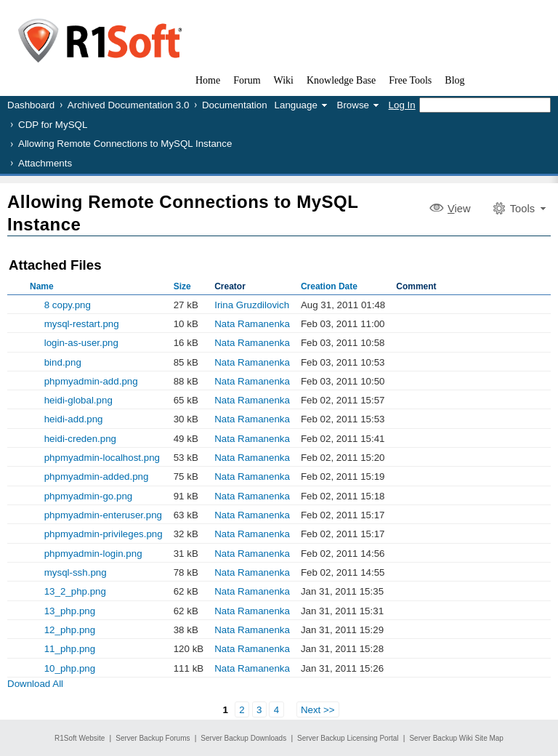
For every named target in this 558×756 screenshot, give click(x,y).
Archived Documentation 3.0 (128, 105)
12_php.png (70, 630)
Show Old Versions (13, 362)
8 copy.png (68, 305)
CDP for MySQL (53, 125)
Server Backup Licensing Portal (348, 738)
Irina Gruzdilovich (252, 305)
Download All (35, 684)
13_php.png (70, 611)
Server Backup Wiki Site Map (456, 738)
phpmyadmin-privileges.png (104, 534)
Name (42, 286)
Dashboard (31, 105)
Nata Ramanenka (252, 324)
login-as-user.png (81, 343)
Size (182, 286)
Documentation (235, 105)
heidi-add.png (74, 419)
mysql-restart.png (82, 324)
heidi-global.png (78, 400)
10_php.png (70, 668)
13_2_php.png (75, 591)
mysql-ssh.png (76, 572)
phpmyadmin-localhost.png (102, 458)
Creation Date (329, 286)
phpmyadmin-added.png (97, 476)
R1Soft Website (80, 738)
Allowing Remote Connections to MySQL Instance (125, 144)
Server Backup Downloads (243, 738)
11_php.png (70, 649)
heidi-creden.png (80, 439)
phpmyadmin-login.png (93, 554)
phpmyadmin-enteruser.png (103, 515)
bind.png (63, 362)
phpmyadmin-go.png (89, 496)
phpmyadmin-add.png (91, 381)
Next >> (318, 709)
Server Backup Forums (153, 738)
